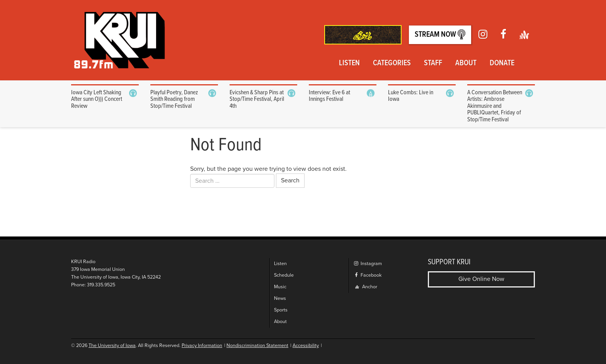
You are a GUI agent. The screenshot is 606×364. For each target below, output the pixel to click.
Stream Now (440, 35)
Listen (349, 63)
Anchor (366, 287)
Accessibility (306, 346)
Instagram (368, 264)
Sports (281, 310)
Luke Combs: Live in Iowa (411, 96)
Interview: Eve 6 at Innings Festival (329, 96)
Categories (392, 63)
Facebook (367, 275)
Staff (433, 63)
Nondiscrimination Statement (257, 346)
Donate (502, 63)
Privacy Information (202, 346)
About (466, 63)
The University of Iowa (112, 346)
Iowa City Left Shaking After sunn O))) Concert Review (97, 99)
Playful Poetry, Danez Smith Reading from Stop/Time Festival (174, 99)
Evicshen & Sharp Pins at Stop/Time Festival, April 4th (257, 99)
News (280, 299)
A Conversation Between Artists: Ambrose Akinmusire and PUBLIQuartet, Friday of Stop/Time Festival (495, 106)
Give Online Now (481, 279)
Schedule (284, 275)
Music (280, 287)
